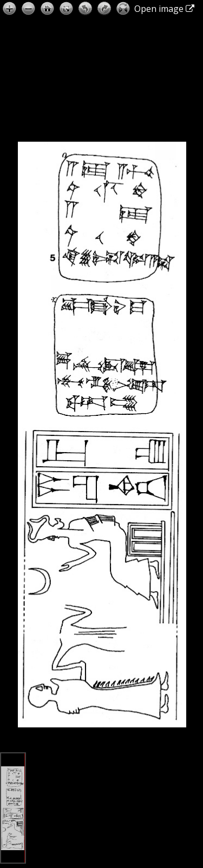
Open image (164, 9)
